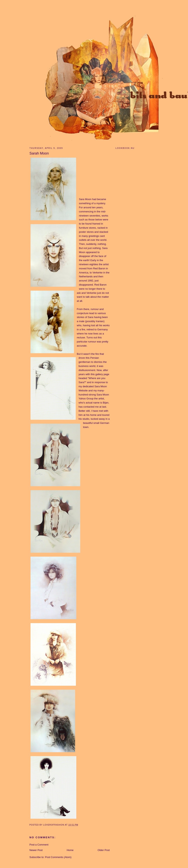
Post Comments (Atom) (58, 857)
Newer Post (36, 850)
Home (70, 850)
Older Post (104, 850)
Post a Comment (39, 845)
